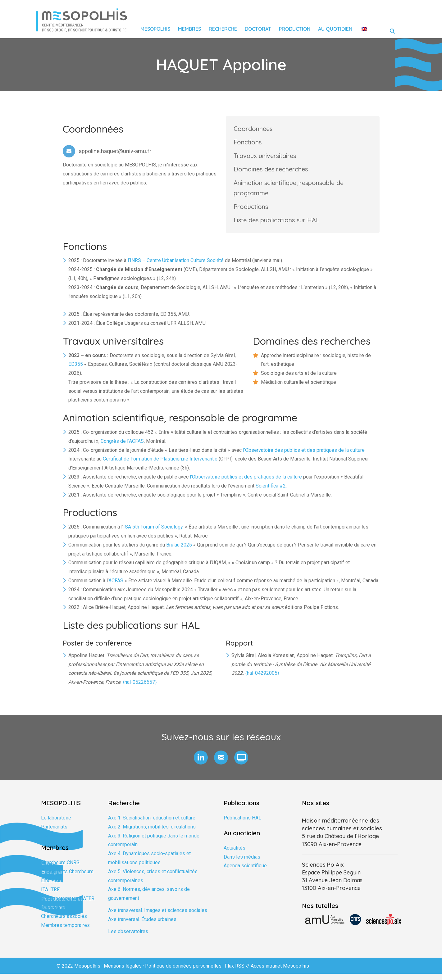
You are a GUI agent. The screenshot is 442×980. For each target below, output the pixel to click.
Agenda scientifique (245, 872)
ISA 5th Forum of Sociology (153, 533)
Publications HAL (242, 824)
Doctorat (258, 29)
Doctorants (53, 914)
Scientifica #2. (271, 492)
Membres (189, 29)
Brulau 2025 (179, 551)
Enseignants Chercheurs (67, 878)
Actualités (235, 854)
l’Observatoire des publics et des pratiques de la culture (304, 456)
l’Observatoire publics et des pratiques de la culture (246, 483)
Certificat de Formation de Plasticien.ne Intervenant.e (160, 465)
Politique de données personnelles (183, 972)
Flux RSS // (238, 972)
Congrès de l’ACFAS (122, 447)
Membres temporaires (65, 931)
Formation (52, 842)
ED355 (76, 370)
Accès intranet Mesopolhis (280, 972)
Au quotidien (335, 29)
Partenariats (54, 833)
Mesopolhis (155, 29)
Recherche (223, 29)
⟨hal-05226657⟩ (140, 688)
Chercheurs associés (64, 922)
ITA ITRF (50, 896)
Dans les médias (242, 863)
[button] (201, 764)
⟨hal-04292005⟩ (262, 680)
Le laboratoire (56, 824)
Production (295, 29)
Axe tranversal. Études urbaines (142, 926)
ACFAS (116, 587)
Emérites (51, 887)
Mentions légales (123, 972)
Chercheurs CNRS (60, 869)
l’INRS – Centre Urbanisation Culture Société (176, 267)
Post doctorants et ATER (68, 905)
